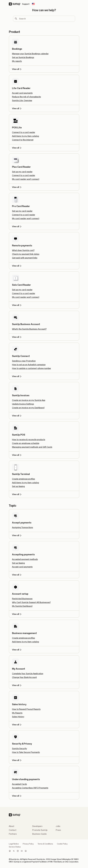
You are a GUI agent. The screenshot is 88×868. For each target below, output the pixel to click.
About (11, 826)
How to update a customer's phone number (32, 368)
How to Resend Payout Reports (26, 709)
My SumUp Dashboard (22, 606)
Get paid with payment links (25, 258)
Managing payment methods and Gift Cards (32, 447)
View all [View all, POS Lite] (17, 148)
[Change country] (33, 4)
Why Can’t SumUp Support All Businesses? (31, 602)
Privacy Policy (28, 844)
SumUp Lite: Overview (22, 100)
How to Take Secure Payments (26, 752)
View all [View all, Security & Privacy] (17, 760)
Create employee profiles (24, 479)
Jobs (58, 826)
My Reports (17, 713)
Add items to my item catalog (26, 136)
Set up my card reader (22, 172)
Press (58, 830)
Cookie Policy (62, 844)
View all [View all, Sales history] (17, 725)
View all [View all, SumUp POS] (17, 455)
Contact (13, 830)
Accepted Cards (19, 784)
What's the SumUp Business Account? (29, 329)
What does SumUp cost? (23, 250)
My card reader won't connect (26, 179)
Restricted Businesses (22, 599)
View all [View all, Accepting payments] (17, 575)
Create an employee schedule (26, 443)
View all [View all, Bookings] (17, 69)
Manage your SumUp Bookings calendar (30, 54)
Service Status (15, 847)
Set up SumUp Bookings (23, 57)
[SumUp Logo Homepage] (15, 4)
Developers (37, 826)
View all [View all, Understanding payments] (17, 796)
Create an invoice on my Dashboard (28, 408)
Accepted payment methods (25, 559)
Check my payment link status (26, 254)
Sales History (18, 717)
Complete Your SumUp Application (28, 674)
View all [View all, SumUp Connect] (17, 376)
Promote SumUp (40, 830)
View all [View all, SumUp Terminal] (17, 494)
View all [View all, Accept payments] (17, 535)
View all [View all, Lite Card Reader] (17, 108)
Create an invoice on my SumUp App (29, 400)
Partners (13, 834)
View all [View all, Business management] (17, 650)
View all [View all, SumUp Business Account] (17, 337)
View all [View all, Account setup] (17, 614)
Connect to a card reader (24, 132)
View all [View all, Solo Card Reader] (17, 305)
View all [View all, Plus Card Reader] (17, 187)
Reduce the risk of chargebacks (26, 97)
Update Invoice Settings (23, 404)
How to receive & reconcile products (29, 440)
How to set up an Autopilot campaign (29, 365)
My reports (17, 61)
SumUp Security (19, 748)
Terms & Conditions (45, 844)
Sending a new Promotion (24, 361)
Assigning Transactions (23, 527)
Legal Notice (14, 844)
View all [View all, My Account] (17, 685)
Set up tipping (18, 486)
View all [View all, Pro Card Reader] (17, 226)
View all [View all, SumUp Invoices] (17, 416)
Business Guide (39, 834)
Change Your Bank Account (24, 677)
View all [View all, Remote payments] (17, 266)
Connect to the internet (23, 140)
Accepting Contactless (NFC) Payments (30, 788)
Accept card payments (22, 93)
